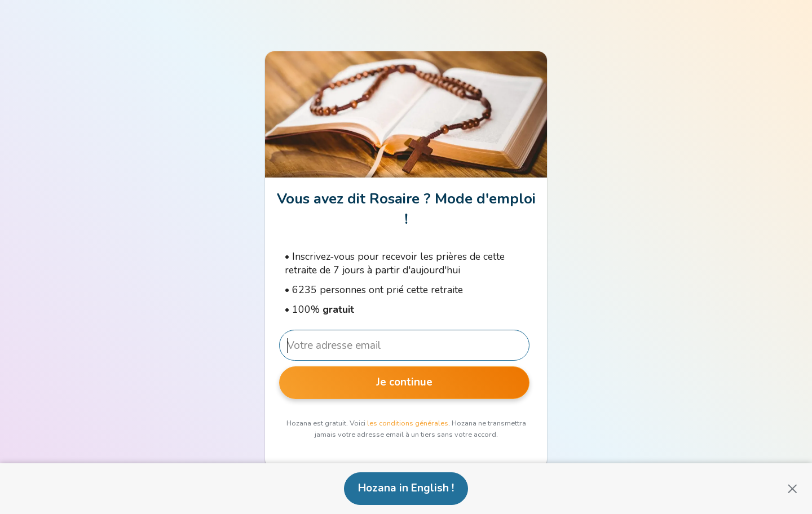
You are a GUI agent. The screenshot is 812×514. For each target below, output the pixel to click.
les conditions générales (408, 423)
